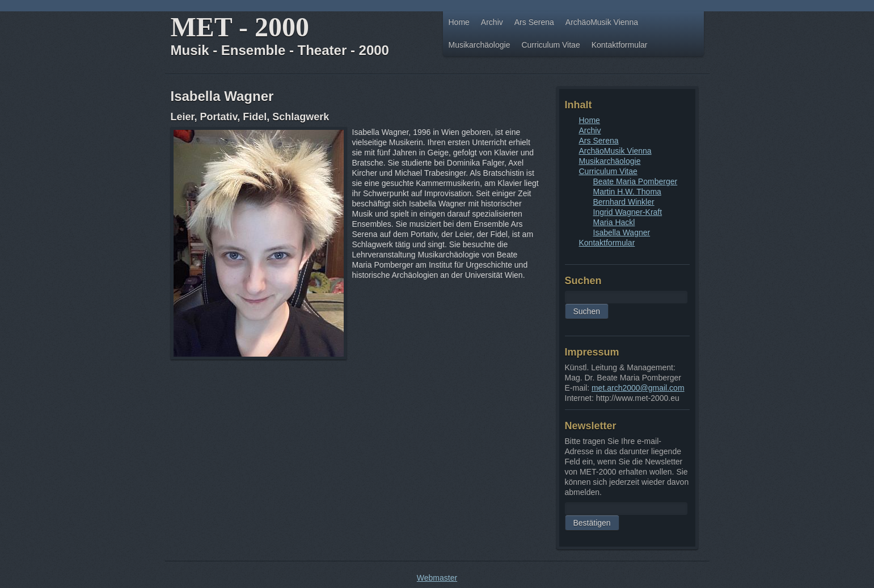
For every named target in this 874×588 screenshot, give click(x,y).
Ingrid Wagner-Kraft (628, 212)
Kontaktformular (620, 45)
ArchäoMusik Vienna (602, 22)
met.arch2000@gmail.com (638, 388)
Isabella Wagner (622, 232)
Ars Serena (534, 22)
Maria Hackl (614, 222)
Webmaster (437, 578)
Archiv (492, 22)
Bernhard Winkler (624, 202)
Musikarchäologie (480, 45)
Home (459, 22)
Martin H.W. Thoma (627, 192)
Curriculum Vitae (550, 45)
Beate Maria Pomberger (636, 181)
